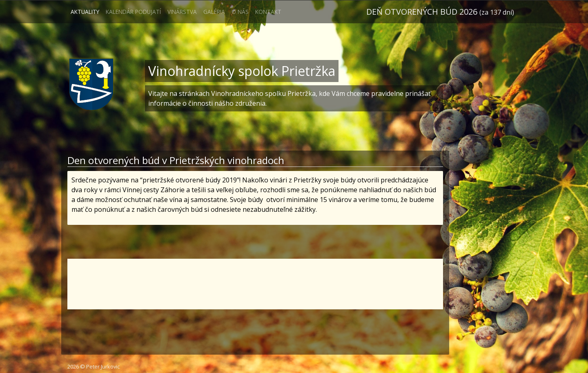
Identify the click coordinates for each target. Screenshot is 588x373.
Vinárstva (182, 12)
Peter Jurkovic (103, 366)
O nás (240, 12)
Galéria (214, 12)
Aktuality (85, 12)
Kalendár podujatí (133, 12)
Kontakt (268, 12)
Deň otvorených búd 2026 (440, 12)
